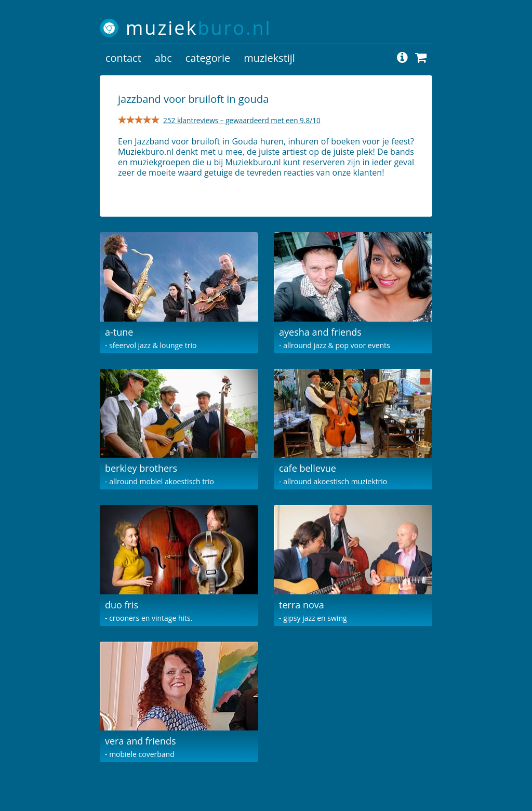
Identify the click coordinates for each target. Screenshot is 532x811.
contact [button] (123, 58)
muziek (199, 28)
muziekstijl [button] (269, 58)
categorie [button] (208, 58)
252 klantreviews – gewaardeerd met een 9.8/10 (242, 120)
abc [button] (163, 58)
